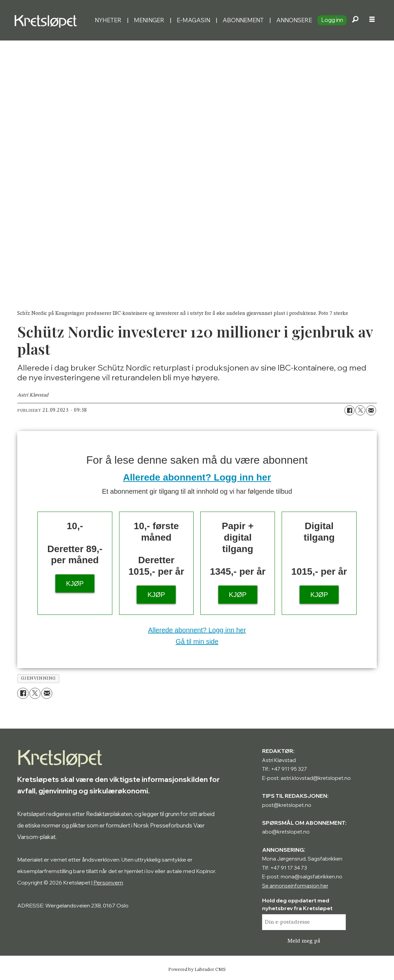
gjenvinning (38, 678)
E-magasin (193, 20)
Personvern (108, 882)
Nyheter (108, 20)
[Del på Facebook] (349, 410)
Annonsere (294, 20)
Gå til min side (197, 642)
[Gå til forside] (47, 20)
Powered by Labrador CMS (197, 970)
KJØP (75, 583)
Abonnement (243, 20)
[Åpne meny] (372, 20)
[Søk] (355, 20)
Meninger (149, 20)
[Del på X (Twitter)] (360, 410)
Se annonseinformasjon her (295, 886)
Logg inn (332, 20)
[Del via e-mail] (371, 410)
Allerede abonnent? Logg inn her (197, 477)
